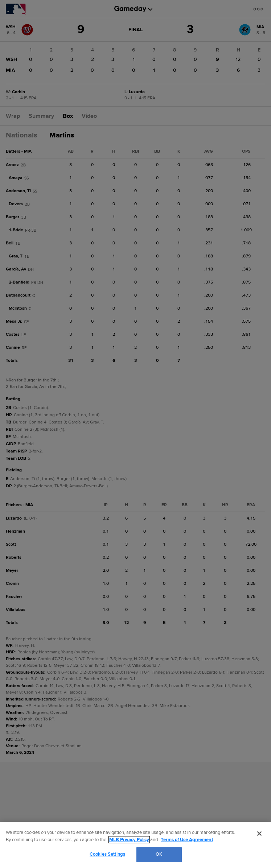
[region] (135, 845)
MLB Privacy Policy (129, 840)
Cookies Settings (107, 854)
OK (159, 854)
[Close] (259, 834)
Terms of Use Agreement (187, 840)
